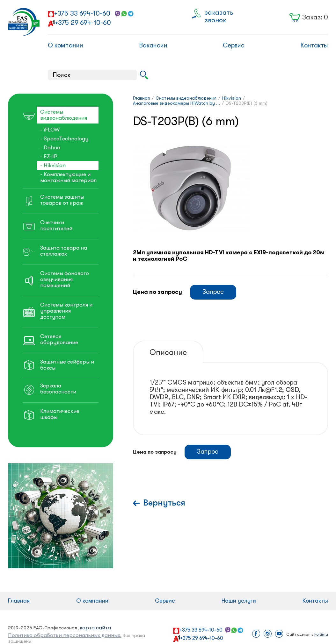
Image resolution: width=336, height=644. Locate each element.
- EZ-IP (49, 156)
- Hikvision (53, 165)
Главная (19, 601)
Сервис (234, 45)
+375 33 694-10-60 (82, 13)
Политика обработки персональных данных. (65, 635)
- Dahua (50, 148)
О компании (66, 45)
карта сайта (95, 628)
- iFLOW (50, 130)
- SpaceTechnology (64, 139)
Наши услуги (239, 601)
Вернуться (164, 503)
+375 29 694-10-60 (83, 23)
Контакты (314, 45)
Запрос (213, 292)
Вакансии (153, 45)
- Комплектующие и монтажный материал (68, 177)
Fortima (321, 634)
